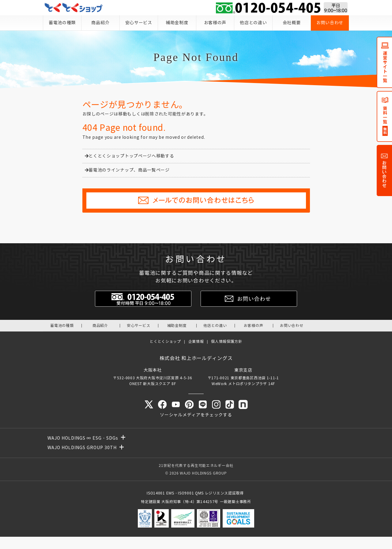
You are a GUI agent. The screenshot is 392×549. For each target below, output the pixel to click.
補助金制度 (177, 23)
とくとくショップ (165, 341)
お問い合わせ (330, 23)
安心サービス (139, 23)
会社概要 (292, 23)
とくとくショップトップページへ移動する (130, 156)
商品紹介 (100, 23)
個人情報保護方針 (227, 341)
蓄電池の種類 (62, 23)
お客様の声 (215, 23)
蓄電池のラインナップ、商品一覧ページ (127, 170)
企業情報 (196, 341)
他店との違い (253, 23)
